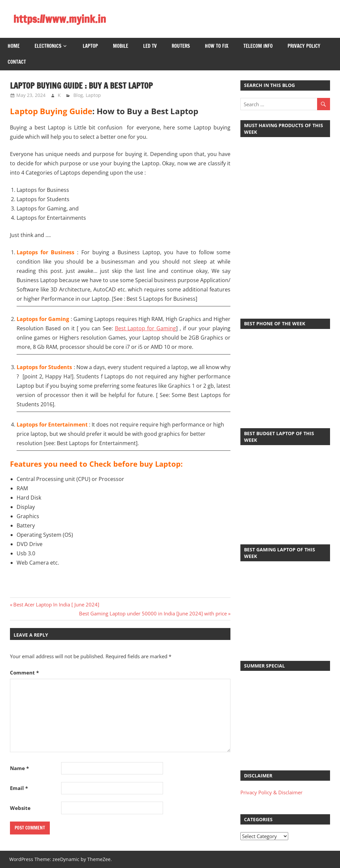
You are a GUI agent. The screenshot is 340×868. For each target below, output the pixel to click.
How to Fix (217, 46)
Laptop (90, 46)
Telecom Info (258, 46)
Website (20, 808)
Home (14, 46)
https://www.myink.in (60, 19)
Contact (17, 62)
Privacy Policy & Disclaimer (271, 792)
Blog (78, 95)
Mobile (121, 46)
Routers (181, 46)
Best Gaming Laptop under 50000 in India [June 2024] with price (153, 613)
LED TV (150, 46)
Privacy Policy (304, 46)
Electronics (48, 46)
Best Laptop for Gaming (146, 328)
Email (19, 788)
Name (19, 768)
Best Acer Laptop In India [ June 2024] (56, 604)
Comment (24, 672)
